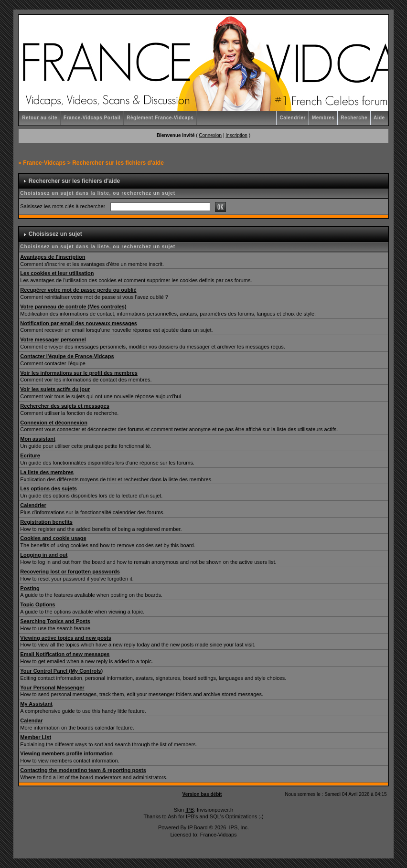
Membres (323, 118)
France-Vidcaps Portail (92, 118)
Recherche (354, 118)
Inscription (236, 135)
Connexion (210, 135)
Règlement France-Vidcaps (160, 118)
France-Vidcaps (44, 163)
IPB (190, 810)
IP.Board (198, 827)
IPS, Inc (238, 827)
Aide (379, 118)
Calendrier (292, 118)
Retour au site (40, 118)
